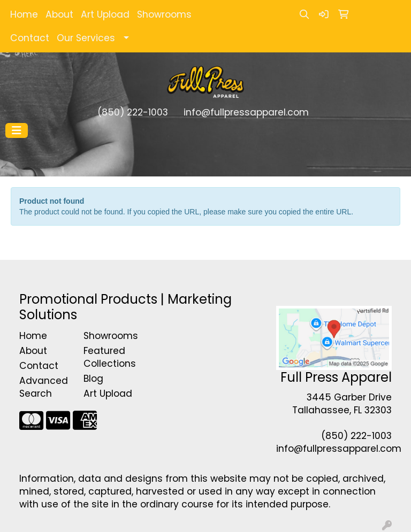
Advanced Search (44, 387)
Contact (30, 38)
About (59, 14)
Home (24, 14)
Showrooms (164, 14)
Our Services (86, 38)
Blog (93, 379)
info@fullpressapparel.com (246, 112)
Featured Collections (109, 357)
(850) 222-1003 (133, 112)
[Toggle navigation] (17, 130)
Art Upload (105, 14)
